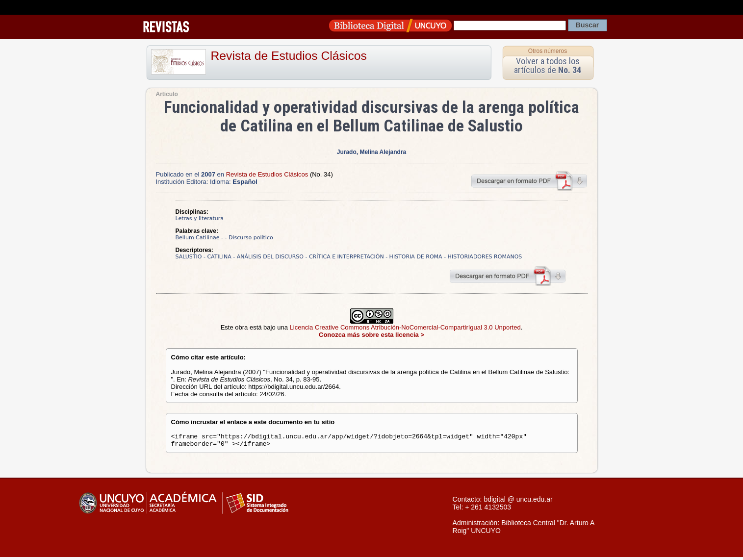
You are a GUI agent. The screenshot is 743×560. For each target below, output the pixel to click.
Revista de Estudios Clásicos (289, 56)
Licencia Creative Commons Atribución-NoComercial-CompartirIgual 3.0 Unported (405, 327)
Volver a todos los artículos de (548, 65)
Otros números (548, 51)
